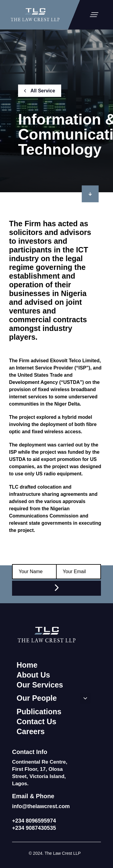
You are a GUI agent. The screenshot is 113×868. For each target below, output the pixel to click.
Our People (54, 698)
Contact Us (36, 721)
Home (27, 665)
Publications (39, 712)
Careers (31, 731)
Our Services (40, 685)
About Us (33, 675)
